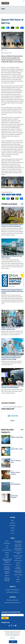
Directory (13, 523)
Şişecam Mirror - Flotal (17, 449)
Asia (7, 546)
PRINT (17, 28)
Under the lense (18, 575)
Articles (12, 528)
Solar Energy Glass (16, 484)
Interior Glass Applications (18, 545)
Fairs (14, 195)
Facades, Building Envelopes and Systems (7, 561)
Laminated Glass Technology (18, 549)
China (7, 548)
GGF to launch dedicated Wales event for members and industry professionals (12, 225)
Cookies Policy (13, 637)
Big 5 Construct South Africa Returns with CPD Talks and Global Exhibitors (12, 387)
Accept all (13, 642)
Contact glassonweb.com (13, 592)
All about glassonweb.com (12, 590)
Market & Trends (18, 556)
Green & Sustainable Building (7, 579)
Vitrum (18, 581)
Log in (5, 407)
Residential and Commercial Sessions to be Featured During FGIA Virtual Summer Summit (12, 291)
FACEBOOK (7, 28)
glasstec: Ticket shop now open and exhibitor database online (11, 328)
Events (9, 195)
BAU (4, 195)
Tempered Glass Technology (18, 572)
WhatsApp (2, 28)
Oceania (18, 563)
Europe (7, 555)
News (13, 520)
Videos (18, 579)
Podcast (18, 565)
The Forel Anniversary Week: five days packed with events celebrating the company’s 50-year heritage (11, 358)
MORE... (22, 204)
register (10, 407)
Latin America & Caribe (18, 553)
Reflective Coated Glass (17, 437)
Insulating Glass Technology (18, 542)
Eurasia (7, 552)
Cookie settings (13, 639)
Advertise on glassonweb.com (12, 603)
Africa (7, 541)
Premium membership (12, 600)
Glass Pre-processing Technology (7, 568)
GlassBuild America (7, 572)
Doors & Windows (7, 550)
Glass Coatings (7, 564)
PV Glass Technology (18, 568)
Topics (12, 530)
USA (18, 577)
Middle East (18, 558)
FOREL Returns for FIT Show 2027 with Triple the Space (12, 257)
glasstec (7, 575)
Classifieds (13, 525)
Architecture (7, 543)
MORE (21, 28)
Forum (13, 533)
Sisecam (19, 195)
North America (18, 560)
